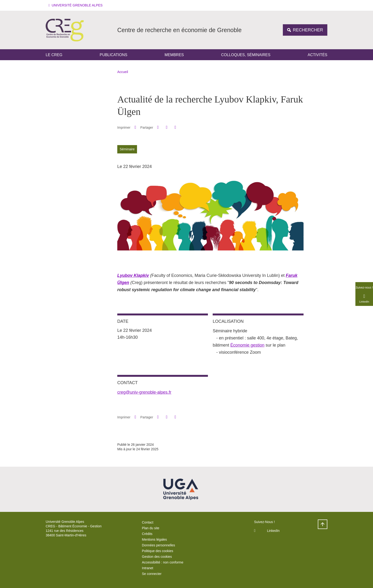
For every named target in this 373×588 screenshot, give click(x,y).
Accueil (123, 72)
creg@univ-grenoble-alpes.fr (144, 392)
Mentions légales (155, 539)
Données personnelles (159, 545)
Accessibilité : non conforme (163, 562)
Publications (113, 55)
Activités (317, 55)
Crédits (147, 534)
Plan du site (151, 528)
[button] (76, 5)
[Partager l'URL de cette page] (175, 127)
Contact (148, 522)
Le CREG (54, 55)
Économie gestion (247, 345)
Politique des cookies (158, 551)
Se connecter (152, 574)
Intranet (148, 568)
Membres (174, 55)
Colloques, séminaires (246, 55)
